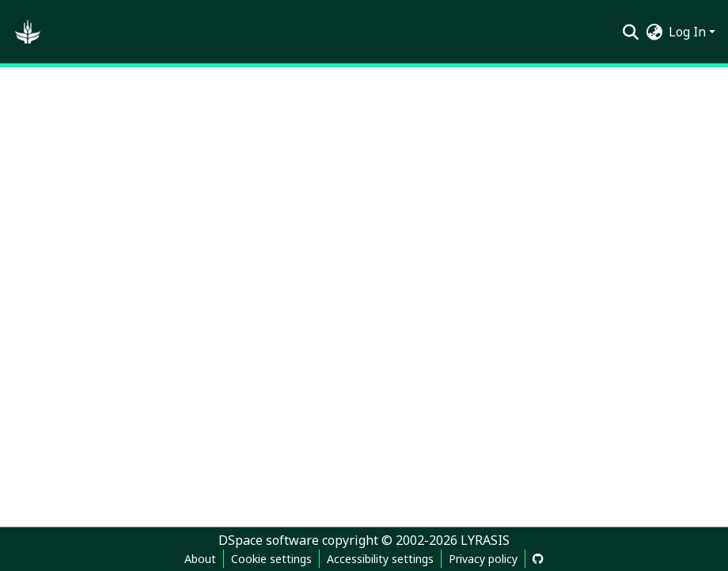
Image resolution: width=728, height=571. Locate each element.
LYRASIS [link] (485, 540)
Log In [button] (689, 32)
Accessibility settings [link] (380, 559)
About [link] (200, 559)
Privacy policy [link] (483, 559)
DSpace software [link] (269, 540)
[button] (28, 32)
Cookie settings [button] (271, 559)
